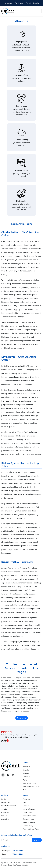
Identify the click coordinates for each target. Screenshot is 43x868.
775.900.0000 (18, 854)
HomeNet (26, 767)
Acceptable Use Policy (31, 829)
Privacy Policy (28, 826)
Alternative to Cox (30, 783)
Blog (25, 802)
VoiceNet (26, 770)
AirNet (25, 780)
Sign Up (37, 840)
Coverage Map (29, 819)
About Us (26, 799)
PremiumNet (6, 802)
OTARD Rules (28, 812)
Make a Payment (29, 809)
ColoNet (4, 809)
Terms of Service (29, 822)
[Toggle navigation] (38, 11)
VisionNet (5, 816)
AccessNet (5, 819)
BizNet (4, 799)
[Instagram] (3, 775)
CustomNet (6, 812)
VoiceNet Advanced (9, 806)
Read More (22, 718)
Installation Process (30, 816)
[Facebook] (8, 775)
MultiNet (26, 773)
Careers (26, 806)
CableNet (26, 777)
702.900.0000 (18, 851)
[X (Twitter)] (13, 775)
